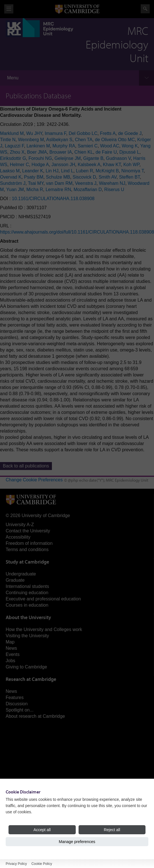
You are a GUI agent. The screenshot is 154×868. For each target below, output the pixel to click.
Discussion (17, 704)
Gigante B (93, 158)
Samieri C (88, 146)
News (11, 648)
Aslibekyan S (59, 140)
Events (13, 654)
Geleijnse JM (67, 158)
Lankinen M (38, 146)
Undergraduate (21, 574)
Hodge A (40, 165)
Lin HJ (52, 171)
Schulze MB (58, 177)
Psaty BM (33, 177)
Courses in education (27, 605)
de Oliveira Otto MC (115, 140)
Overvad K (11, 177)
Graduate (15, 580)
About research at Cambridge (35, 716)
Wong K (130, 146)
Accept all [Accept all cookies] (42, 830)
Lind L (67, 171)
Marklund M (12, 133)
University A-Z (20, 525)
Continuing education (27, 593)
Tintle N (8, 140)
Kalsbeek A (89, 165)
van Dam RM (59, 183)
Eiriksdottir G (13, 158)
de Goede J (130, 133)
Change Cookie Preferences (34, 480)
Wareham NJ (112, 183)
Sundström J (13, 183)
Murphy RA (64, 146)
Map (10, 642)
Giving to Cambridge (26, 667)
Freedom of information (29, 543)
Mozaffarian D (87, 190)
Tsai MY (36, 183)
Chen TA (84, 140)
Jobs (10, 661)
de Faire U (106, 152)
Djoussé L (129, 152)
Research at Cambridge (31, 679)
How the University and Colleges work (44, 629)
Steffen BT (130, 177)
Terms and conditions (27, 550)
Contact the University (28, 531)
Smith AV (108, 177)
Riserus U (114, 190)
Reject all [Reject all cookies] (112, 830)
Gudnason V (118, 158)
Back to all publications (26, 466)
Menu (13, 78)
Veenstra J (86, 183)
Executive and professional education (43, 599)
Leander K (33, 171)
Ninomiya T (133, 171)
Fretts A (108, 133)
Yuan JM (15, 190)
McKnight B (107, 171)
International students (27, 586)
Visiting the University (27, 636)
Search (145, 9)
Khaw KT (112, 165)
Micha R (35, 190)
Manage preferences (77, 842)
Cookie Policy (42, 864)
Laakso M (10, 171)
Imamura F (56, 133)
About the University (28, 617)
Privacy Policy (16, 864)
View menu (9, 9)
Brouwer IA (61, 152)
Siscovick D (84, 177)
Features (15, 697)
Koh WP (131, 165)
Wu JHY (34, 133)
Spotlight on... (20, 710)
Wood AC (110, 146)
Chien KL (84, 152)
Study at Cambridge (27, 562)
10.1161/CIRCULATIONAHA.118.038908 (53, 199)
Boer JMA (37, 152)
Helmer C (20, 165)
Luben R (85, 171)
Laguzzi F (14, 146)
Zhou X (17, 152)
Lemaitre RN (58, 190)
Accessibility (18, 537)
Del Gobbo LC (83, 133)
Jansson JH (63, 165)
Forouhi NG (40, 158)
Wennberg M (31, 140)
